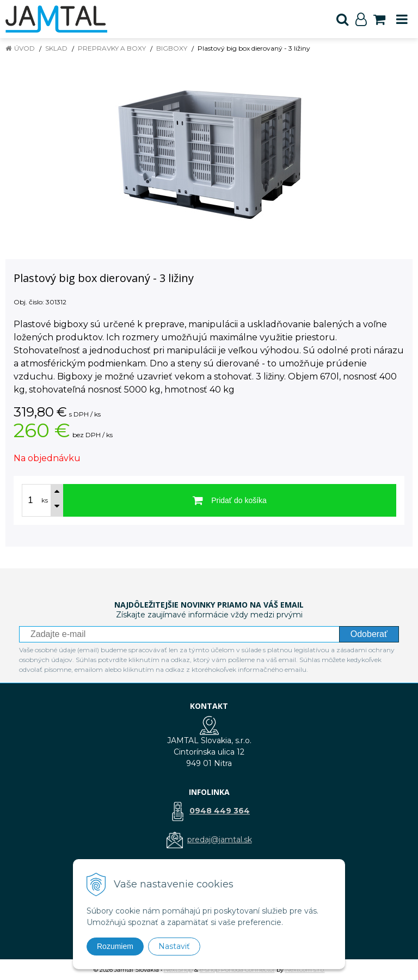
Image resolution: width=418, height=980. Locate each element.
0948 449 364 (220, 811)
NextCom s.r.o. (305, 970)
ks (45, 500)
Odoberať (369, 634)
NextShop (178, 970)
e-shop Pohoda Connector (237, 970)
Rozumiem (115, 946)
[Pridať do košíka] (230, 500)
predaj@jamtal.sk (220, 840)
